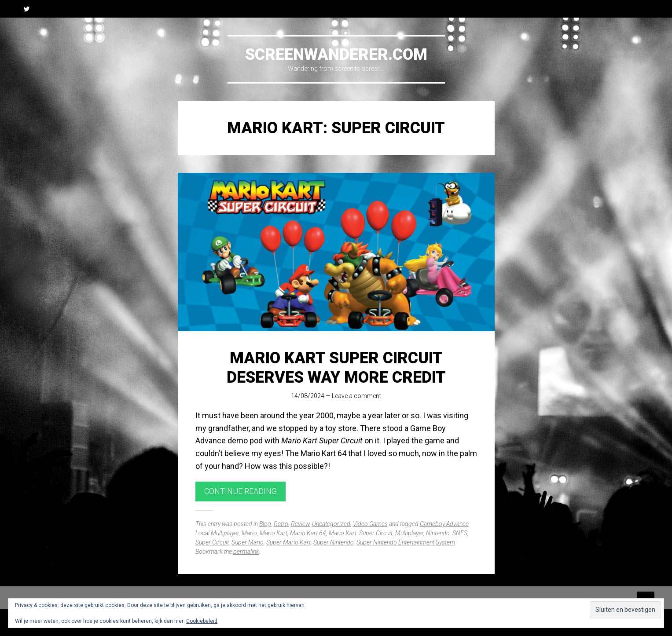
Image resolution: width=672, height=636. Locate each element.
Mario (249, 533)
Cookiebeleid (202, 621)
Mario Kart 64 (308, 533)
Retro (281, 524)
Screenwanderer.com (336, 55)
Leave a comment (356, 396)
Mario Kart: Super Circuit (361, 533)
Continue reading (241, 491)
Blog (265, 524)
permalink (246, 552)
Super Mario (248, 542)
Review (300, 524)
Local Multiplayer (217, 533)
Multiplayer (409, 533)
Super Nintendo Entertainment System (406, 542)
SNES (460, 533)
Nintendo (438, 533)
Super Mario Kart (288, 542)
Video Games (370, 524)
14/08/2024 (308, 396)
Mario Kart (274, 533)
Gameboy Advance (444, 524)
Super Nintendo (334, 542)
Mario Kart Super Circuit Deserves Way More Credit (336, 367)
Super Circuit (212, 542)
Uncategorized (331, 524)
